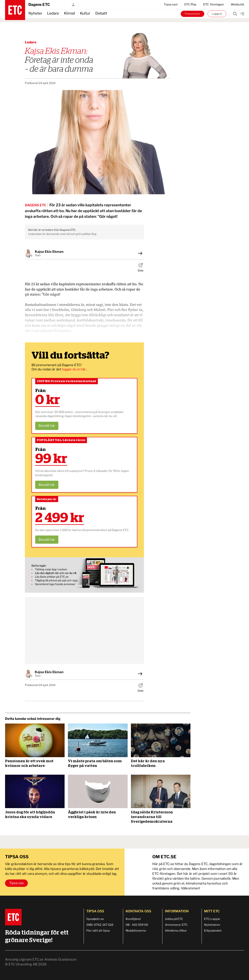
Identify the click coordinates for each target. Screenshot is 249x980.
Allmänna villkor (176, 931)
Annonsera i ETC (176, 925)
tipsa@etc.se (95, 919)
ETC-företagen (214, 4)
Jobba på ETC (174, 919)
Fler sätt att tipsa (98, 931)
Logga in (217, 14)
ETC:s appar (212, 919)
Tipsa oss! (171, 4)
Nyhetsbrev (212, 925)
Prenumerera (192, 14)
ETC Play (190, 4)
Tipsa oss (16, 883)
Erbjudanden (213, 931)
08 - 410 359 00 (137, 925)
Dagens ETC (52, 5)
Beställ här (47, 426)
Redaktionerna (136, 931)
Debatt (101, 13)
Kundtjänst (133, 919)
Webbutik (237, 4)
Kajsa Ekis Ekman (49, 252)
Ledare (53, 13)
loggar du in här (74, 369)
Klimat (70, 13)
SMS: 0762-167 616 (100, 925)
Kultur (85, 13)
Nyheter (35, 13)
